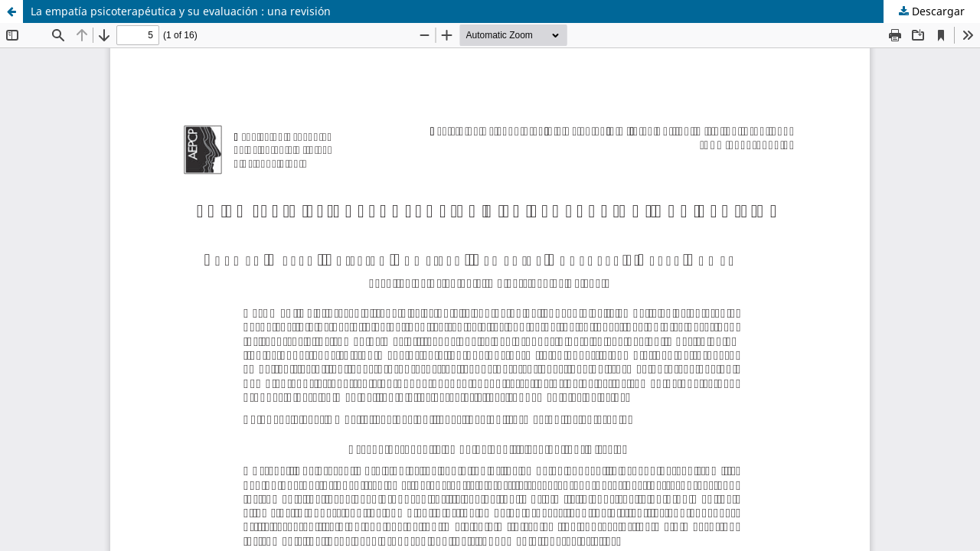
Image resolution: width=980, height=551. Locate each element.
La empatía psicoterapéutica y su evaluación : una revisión (181, 11)
